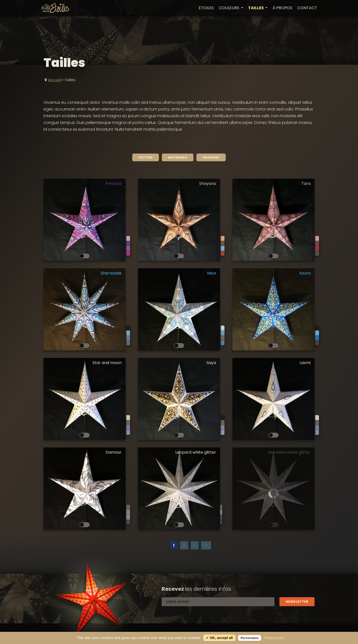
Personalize (250, 638)
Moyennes (178, 157)
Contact (307, 8)
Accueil (54, 80)
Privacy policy (274, 638)
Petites (146, 157)
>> (206, 545)
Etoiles (206, 8)
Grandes (211, 157)
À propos (282, 8)
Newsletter (297, 602)
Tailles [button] (256, 8)
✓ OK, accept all (219, 638)
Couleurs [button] (229, 8)
